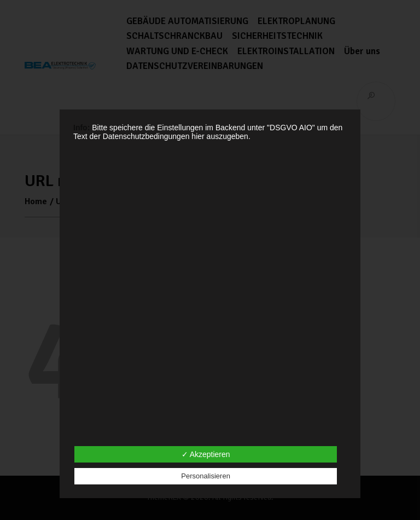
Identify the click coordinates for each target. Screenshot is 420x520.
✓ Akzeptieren (206, 454)
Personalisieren (206, 476)
